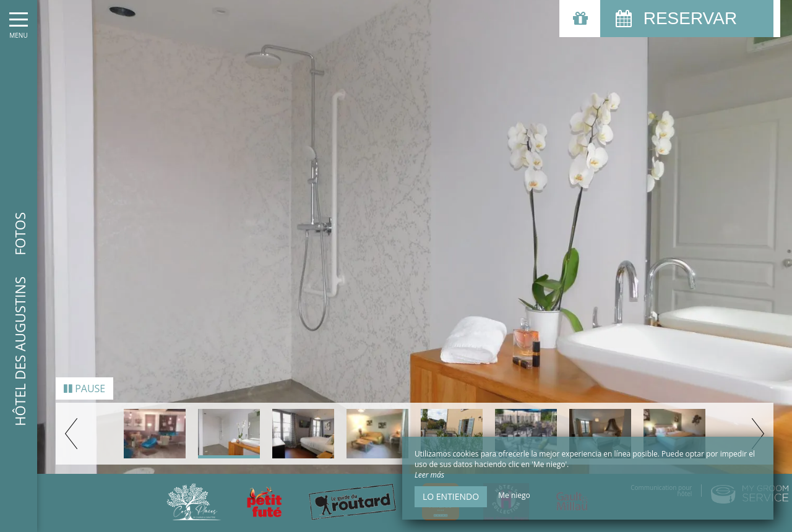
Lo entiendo (451, 496)
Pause (84, 384)
